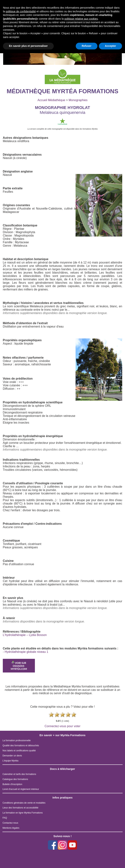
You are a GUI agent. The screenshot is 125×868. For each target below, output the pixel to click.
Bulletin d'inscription (12, 784)
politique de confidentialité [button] (21, 11)
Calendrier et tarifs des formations (19, 774)
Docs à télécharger (63, 769)
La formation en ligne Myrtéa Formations (22, 813)
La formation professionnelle (17, 740)
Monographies (78, 100)
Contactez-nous (10, 823)
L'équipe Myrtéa (10, 761)
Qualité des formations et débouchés (21, 746)
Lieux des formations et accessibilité (20, 808)
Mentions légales (11, 828)
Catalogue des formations (15, 779)
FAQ (5, 818)
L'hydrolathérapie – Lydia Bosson (25, 635)
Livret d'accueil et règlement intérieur (21, 789)
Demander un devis (12, 756)
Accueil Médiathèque (51, 100)
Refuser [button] (87, 46)
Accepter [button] (110, 46)
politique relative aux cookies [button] (81, 19)
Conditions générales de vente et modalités (24, 803)
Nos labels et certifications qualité (19, 751)
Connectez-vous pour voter (63, 726)
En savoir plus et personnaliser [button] (28, 46)
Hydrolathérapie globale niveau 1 (26, 652)
